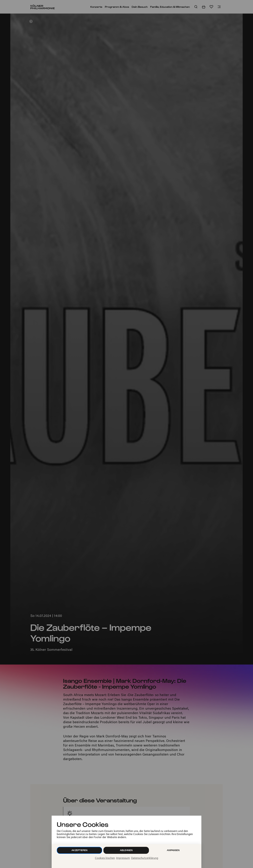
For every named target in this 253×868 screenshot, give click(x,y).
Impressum (123, 858)
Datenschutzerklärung (145, 858)
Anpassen (173, 850)
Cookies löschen (105, 858)
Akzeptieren (79, 850)
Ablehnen (126, 850)
